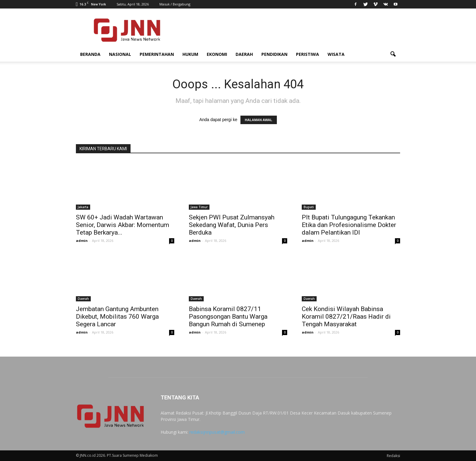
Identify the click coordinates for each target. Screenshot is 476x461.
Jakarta (83, 207)
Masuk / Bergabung (175, 4)
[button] (393, 54)
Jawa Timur (199, 207)
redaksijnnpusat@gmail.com (217, 432)
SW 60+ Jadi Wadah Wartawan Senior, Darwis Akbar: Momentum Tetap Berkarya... (122, 225)
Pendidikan (274, 54)
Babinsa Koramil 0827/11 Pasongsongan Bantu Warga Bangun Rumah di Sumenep (228, 317)
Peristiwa (308, 54)
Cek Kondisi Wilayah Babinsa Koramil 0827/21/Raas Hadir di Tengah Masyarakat (346, 317)
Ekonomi (217, 54)
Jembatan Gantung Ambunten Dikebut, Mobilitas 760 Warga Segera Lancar (117, 317)
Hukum (190, 54)
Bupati (309, 207)
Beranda (90, 54)
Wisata (336, 54)
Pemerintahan (157, 54)
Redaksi (393, 456)
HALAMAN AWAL (259, 120)
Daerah (244, 54)
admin (82, 241)
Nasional (120, 54)
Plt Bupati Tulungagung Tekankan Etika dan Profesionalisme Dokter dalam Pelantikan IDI (349, 225)
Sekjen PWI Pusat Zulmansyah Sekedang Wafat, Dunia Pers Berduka (232, 225)
